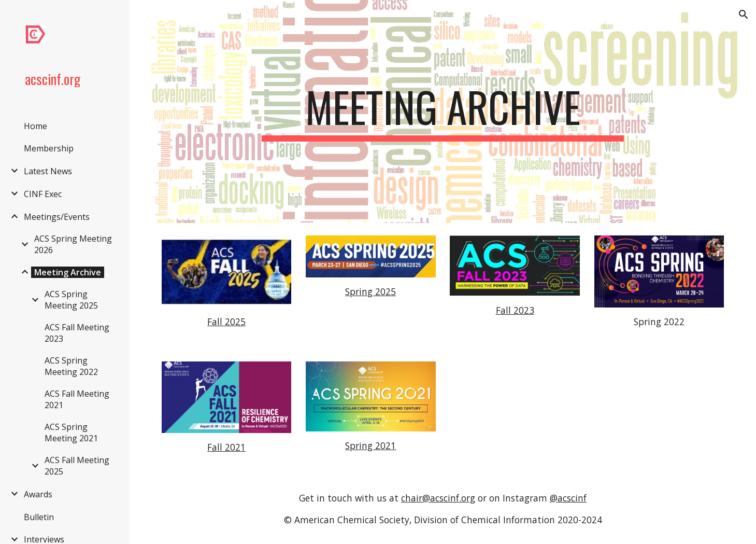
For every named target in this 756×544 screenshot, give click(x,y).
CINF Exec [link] (43, 194)
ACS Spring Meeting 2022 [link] (71, 366)
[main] (443, 111)
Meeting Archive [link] (68, 272)
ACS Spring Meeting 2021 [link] (71, 433)
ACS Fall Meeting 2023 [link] (77, 333)
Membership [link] (49, 148)
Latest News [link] (48, 171)
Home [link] (35, 126)
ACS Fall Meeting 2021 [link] (77, 399)
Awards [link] (38, 494)
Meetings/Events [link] (57, 217)
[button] (744, 15)
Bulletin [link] (39, 517)
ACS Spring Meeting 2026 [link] (73, 244)
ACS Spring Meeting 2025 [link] (71, 300)
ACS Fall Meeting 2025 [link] (77, 466)
